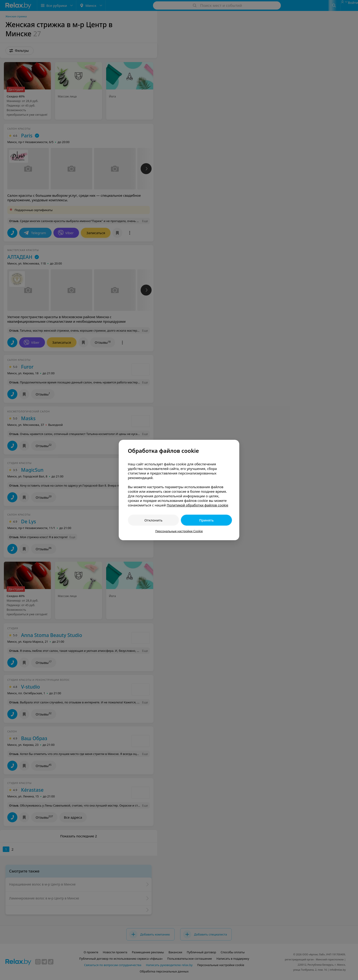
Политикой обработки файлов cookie (197, 505)
